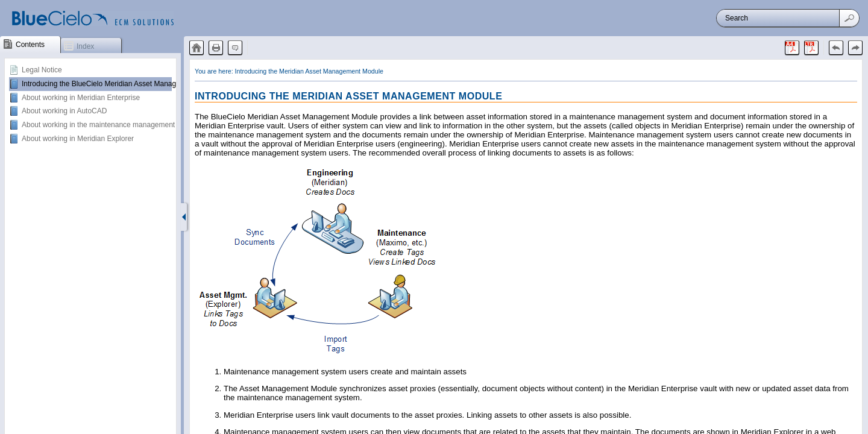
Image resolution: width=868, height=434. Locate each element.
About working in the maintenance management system (111, 125)
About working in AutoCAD (64, 111)
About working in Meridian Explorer (78, 139)
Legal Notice (42, 70)
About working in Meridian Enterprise (81, 98)
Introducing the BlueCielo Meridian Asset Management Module (122, 84)
